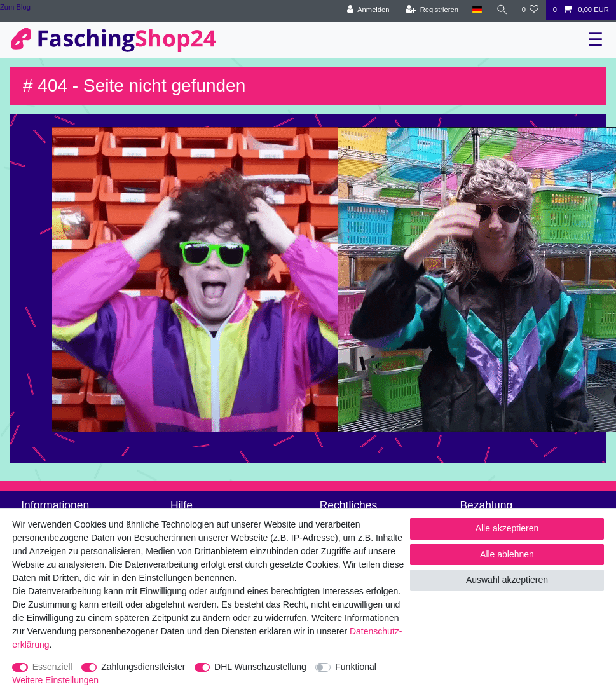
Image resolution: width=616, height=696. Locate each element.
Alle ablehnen (507, 554)
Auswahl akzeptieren (507, 580)
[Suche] (502, 10)
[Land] (477, 10)
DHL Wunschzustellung (260, 667)
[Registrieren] (432, 10)
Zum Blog (15, 7)
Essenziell (52, 667)
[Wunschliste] (530, 10)
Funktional (356, 667)
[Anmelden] (368, 10)
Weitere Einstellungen (55, 680)
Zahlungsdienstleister (143, 667)
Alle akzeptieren (507, 528)
